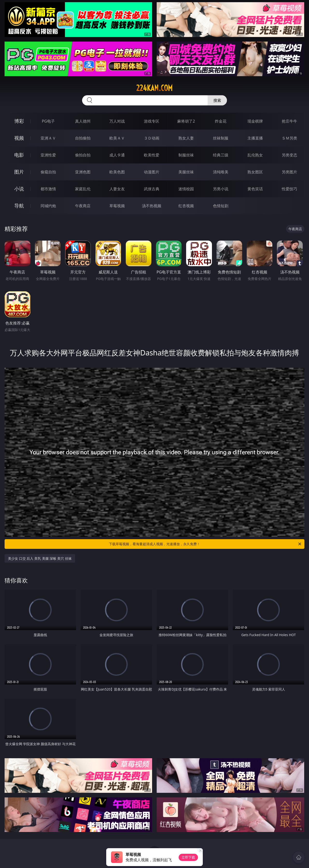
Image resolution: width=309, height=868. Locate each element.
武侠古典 (152, 189)
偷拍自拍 (83, 155)
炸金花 (221, 121)
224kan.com (154, 88)
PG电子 (48, 121)
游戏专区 (152, 121)
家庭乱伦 (83, 189)
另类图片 (289, 172)
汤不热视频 (152, 206)
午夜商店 (83, 206)
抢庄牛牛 (289, 121)
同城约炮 (48, 206)
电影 (19, 155)
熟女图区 (255, 172)
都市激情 (48, 189)
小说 (19, 189)
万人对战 (117, 121)
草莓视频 (117, 206)
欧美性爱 (152, 155)
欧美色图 (117, 172)
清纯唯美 (221, 172)
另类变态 (289, 155)
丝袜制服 (221, 138)
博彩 (19, 121)
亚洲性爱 (48, 155)
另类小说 (221, 189)
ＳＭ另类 (289, 138)
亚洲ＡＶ (48, 138)
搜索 (217, 100)
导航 (19, 206)
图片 (19, 172)
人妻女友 (117, 189)
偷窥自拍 (48, 172)
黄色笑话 (255, 189)
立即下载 (188, 857)
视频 (19, 138)
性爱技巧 (289, 189)
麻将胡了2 (186, 121)
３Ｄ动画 (152, 138)
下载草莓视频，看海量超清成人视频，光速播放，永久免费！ (205, 544)
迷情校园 (186, 189)
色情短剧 (221, 206)
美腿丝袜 (186, 172)
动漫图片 (152, 172)
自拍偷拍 (83, 138)
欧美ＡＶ (117, 138)
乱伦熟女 (255, 155)
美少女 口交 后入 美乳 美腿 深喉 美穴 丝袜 (40, 558)
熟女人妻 (186, 138)
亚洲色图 (83, 172)
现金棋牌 (255, 121)
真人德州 (83, 121)
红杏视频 (186, 206)
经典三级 (221, 155)
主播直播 (255, 138)
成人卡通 (117, 155)
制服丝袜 (186, 155)
